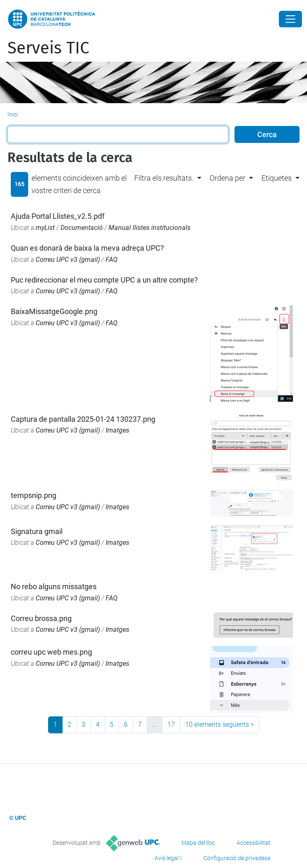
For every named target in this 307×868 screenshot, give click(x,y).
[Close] (290, 19)
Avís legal (167, 858)
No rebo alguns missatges (54, 586)
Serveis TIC (48, 48)
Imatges (117, 430)
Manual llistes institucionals (150, 228)
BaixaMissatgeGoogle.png (54, 311)
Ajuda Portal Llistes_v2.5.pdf (58, 216)
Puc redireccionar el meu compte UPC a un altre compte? (104, 280)
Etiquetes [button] (277, 178)
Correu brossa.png (41, 618)
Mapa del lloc (198, 843)
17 (171, 724)
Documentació (82, 228)
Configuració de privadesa (237, 858)
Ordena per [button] (227, 178)
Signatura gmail (37, 531)
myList (45, 228)
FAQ (112, 260)
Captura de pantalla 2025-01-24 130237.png (83, 419)
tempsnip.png (34, 495)
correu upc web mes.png (51, 652)
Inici (13, 114)
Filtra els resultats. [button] (164, 178)
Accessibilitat (254, 843)
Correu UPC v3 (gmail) (68, 260)
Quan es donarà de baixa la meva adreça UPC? (87, 248)
